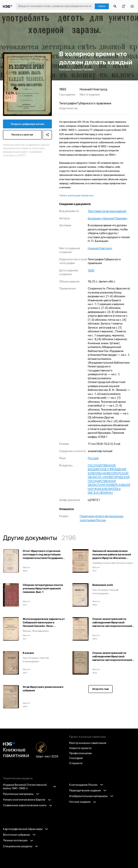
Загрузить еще (100, 689)
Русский (93, 458)
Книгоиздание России (86, 785)
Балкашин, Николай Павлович (107, 218)
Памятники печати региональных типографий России (102, 518)
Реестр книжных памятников (88, 743)
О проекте (76, 763)
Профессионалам (80, 753)
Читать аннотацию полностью (76, 196)
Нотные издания (83, 802)
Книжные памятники (16, 750)
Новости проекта (80, 748)
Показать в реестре (22, 135)
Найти (102, 6)
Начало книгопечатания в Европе (27, 800)
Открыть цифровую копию (28, 124)
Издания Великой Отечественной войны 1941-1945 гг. (29, 787)
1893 (91, 270)
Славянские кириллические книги (28, 805)
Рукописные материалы (21, 794)
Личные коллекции (18, 840)
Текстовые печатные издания (107, 211)
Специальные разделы (21, 846)
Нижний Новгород (100, 248)
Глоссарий (76, 758)
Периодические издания (88, 790)
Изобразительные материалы (91, 796)
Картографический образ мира (26, 829)
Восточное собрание (19, 835)
